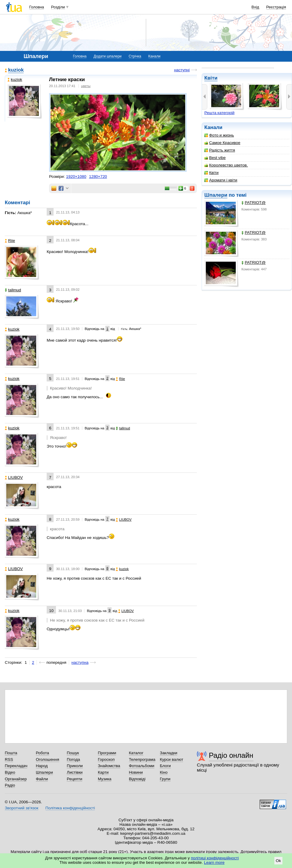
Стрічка (135, 56)
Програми (107, 753)
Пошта (11, 753)
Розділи (58, 7)
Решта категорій (219, 113)
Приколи (75, 766)
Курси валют (171, 759)
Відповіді (137, 779)
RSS (9, 759)
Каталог (136, 753)
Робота (42, 753)
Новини (136, 772)
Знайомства (109, 766)
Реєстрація (276, 7)
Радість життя (220, 150)
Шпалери (216, 195)
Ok (278, 861)
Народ (42, 766)
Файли (42, 779)
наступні (182, 70)
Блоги (165, 766)
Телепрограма (142, 759)
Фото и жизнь (219, 135)
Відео (10, 772)
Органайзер (16, 779)
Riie (10, 241)
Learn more (214, 862)
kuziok (16, 70)
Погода (73, 759)
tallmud (13, 290)
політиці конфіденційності (215, 858)
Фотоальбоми (142, 766)
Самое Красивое (222, 143)
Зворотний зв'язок (22, 808)
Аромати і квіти (221, 180)
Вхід (255, 7)
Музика (105, 779)
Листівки (75, 772)
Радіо (10, 785)
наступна (80, 662)
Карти (103, 772)
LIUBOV (14, 477)
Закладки (168, 753)
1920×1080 (76, 177)
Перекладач (16, 766)
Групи (165, 779)
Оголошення (48, 759)
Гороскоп (106, 759)
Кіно (164, 772)
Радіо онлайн (231, 755)
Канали (155, 56)
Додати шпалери (108, 56)
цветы (86, 86)
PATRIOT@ (254, 203)
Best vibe (215, 158)
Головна (37, 7)
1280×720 (98, 177)
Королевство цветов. (226, 165)
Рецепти (74, 779)
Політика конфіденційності (70, 808)
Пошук (73, 753)
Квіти (211, 78)
